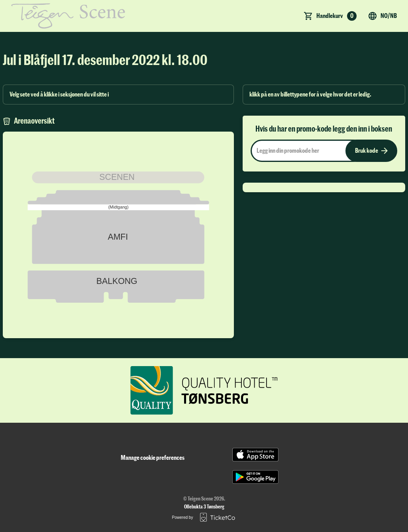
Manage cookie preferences (153, 458)
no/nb (382, 16)
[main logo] (68, 16)
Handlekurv (336, 16)
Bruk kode (371, 151)
